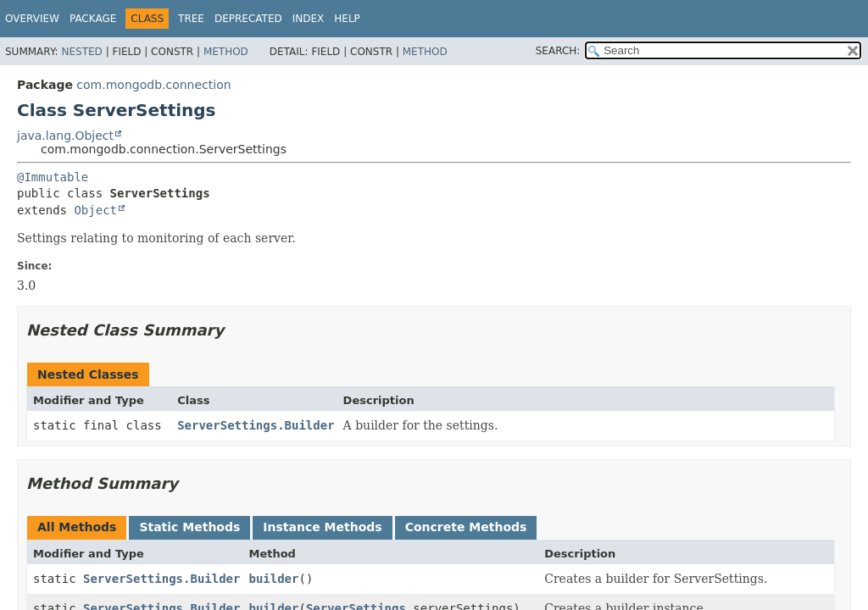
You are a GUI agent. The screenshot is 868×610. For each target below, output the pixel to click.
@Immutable (53, 177)
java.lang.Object (65, 136)
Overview (32, 19)
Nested (81, 52)
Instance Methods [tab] (322, 527)
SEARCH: (558, 51)
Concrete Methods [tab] (466, 527)
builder (273, 579)
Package (93, 19)
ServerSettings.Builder (256, 425)
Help (347, 19)
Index (309, 19)
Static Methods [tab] (189, 527)
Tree (191, 19)
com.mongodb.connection (153, 85)
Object (95, 210)
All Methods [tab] (77, 527)
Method (226, 52)
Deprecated (248, 19)
